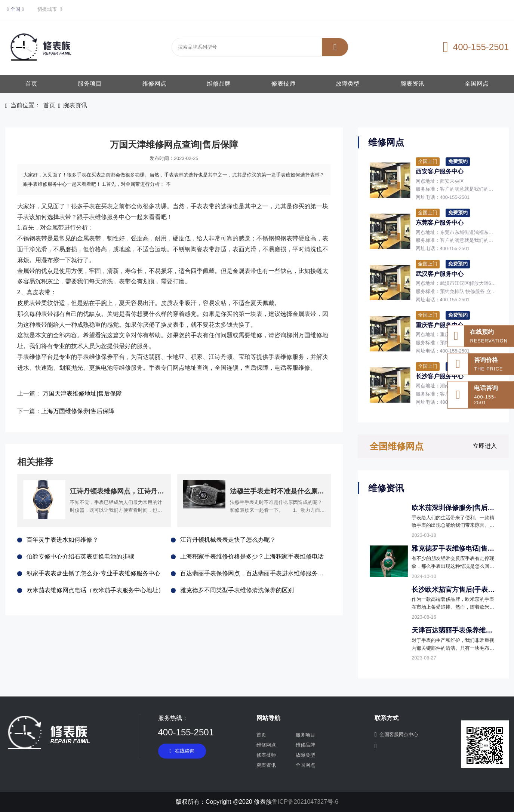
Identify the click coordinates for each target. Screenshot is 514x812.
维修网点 (154, 84)
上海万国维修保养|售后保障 (78, 411)
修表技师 (283, 84)
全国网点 (477, 84)
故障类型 (348, 84)
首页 (31, 84)
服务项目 (90, 84)
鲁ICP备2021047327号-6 (305, 802)
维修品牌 (219, 84)
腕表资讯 (412, 84)
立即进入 (485, 446)
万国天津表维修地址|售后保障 (82, 393)
